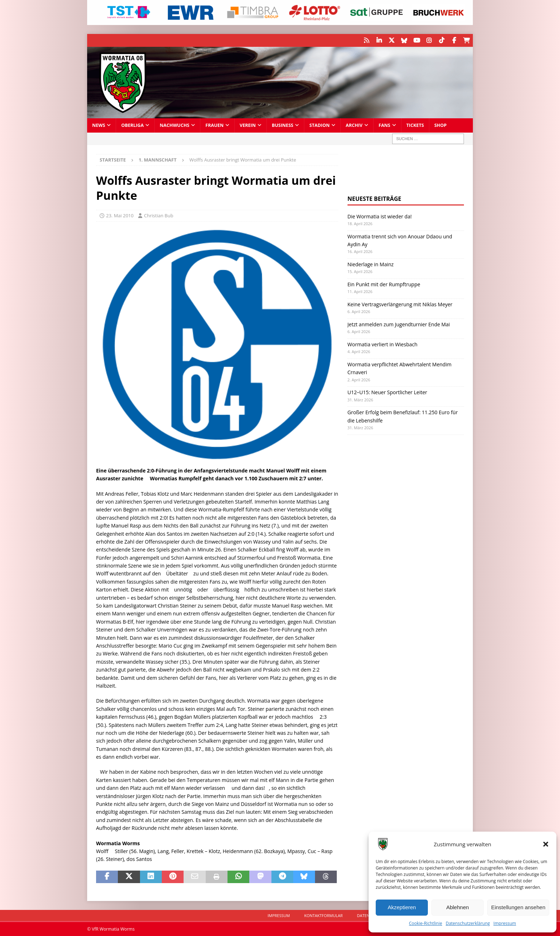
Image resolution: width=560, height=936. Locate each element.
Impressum (505, 923)
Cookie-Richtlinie (426, 923)
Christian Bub (159, 215)
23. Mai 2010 (120, 215)
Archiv (354, 125)
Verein (248, 125)
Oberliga (132, 125)
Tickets (415, 125)
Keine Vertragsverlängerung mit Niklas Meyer (400, 304)
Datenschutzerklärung (468, 923)
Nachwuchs (174, 125)
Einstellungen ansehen (518, 907)
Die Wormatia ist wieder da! (380, 216)
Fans (384, 125)
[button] (546, 844)
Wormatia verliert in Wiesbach (382, 344)
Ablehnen (457, 907)
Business (282, 125)
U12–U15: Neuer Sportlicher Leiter (387, 392)
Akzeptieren (402, 907)
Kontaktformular (324, 915)
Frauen (214, 125)
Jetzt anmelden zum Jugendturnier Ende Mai (399, 324)
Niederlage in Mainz (371, 264)
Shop (441, 125)
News (99, 125)
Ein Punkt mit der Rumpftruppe (384, 284)
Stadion (319, 125)
